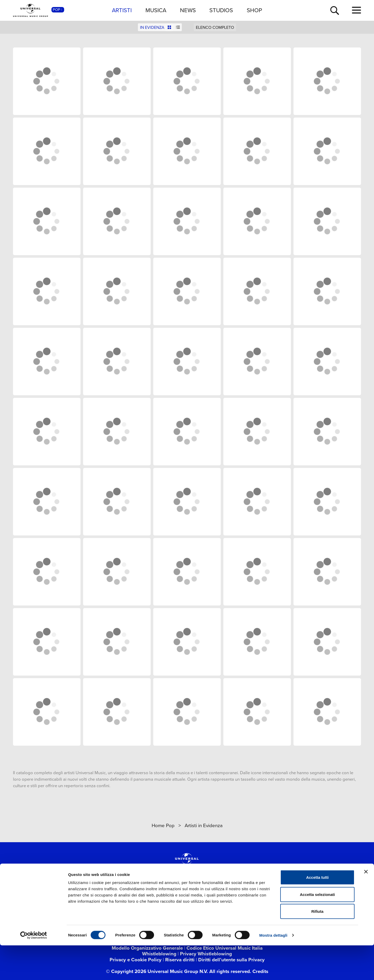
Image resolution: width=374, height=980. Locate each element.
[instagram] (162, 895)
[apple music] (223, 895)
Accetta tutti (318, 912)
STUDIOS (221, 10)
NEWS (188, 10)
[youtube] (145, 895)
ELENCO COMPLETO (215, 27)
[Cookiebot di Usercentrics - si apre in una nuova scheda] (34, 970)
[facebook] (109, 895)
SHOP (254, 10)
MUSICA (156, 10)
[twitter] (127, 895)
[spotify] (205, 895)
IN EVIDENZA (152, 27)
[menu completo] (356, 10)
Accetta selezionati (317, 929)
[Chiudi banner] (366, 906)
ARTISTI (122, 10)
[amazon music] (241, 895)
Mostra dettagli (273, 970)
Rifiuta (318, 946)
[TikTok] (180, 895)
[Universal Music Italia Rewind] (259, 895)
